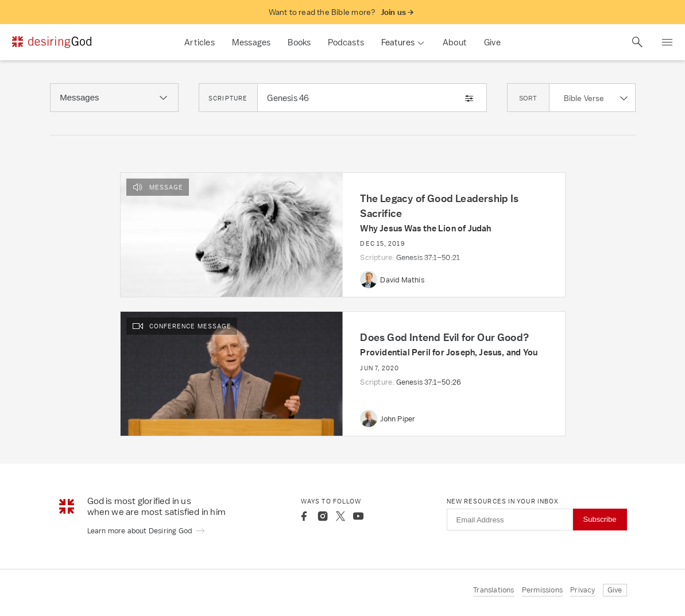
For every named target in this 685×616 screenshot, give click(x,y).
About (455, 42)
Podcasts (346, 42)
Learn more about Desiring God (147, 531)
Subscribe (600, 519)
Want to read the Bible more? (341, 12)
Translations (494, 590)
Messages (251, 42)
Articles (200, 42)
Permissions (542, 590)
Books (299, 42)
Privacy (583, 590)
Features (398, 42)
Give (492, 42)
